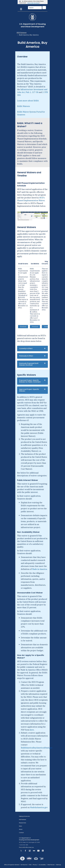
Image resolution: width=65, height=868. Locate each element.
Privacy (35, 865)
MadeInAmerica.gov (39, 807)
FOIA (30, 865)
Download (23, 327)
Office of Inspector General (12, 865)
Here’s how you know (33, 3)
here (32, 730)
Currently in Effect (26, 348)
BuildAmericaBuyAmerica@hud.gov (37, 748)
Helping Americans (24, 816)
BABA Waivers (24, 106)
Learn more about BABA (28, 101)
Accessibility (42, 865)
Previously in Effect (26, 356)
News (20, 826)
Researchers (23, 823)
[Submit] (44, 8)
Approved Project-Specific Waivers (29, 390)
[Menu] (21, 9)
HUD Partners (22, 33)
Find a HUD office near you (26, 847)
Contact (21, 833)
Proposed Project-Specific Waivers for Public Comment (30, 381)
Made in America (40, 569)
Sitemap (58, 865)
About (21, 829)
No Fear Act (24, 865)
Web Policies (51, 865)
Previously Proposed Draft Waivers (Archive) (29, 364)
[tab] (32, 349)
